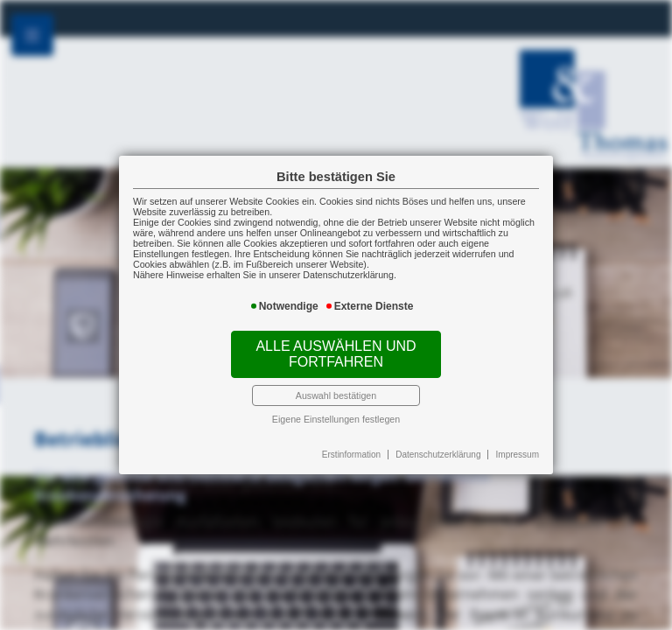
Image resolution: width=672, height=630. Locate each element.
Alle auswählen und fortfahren (336, 354)
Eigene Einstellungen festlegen (336, 419)
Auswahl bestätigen (336, 395)
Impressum (518, 455)
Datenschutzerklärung (438, 455)
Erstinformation (351, 455)
